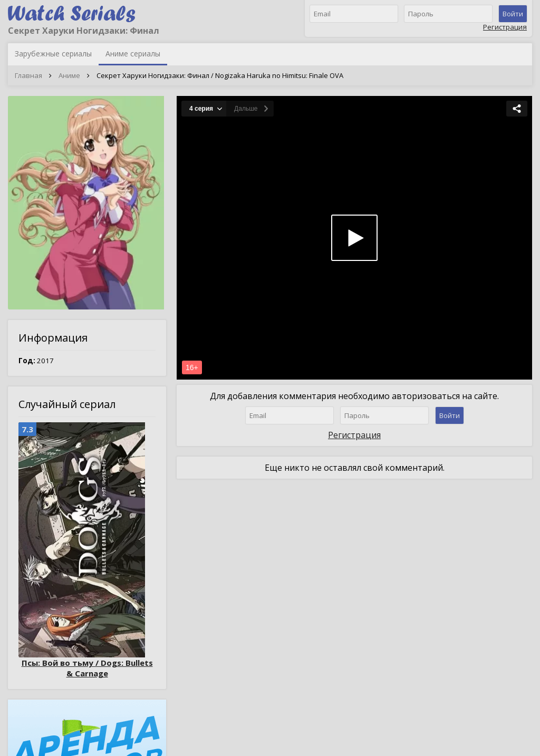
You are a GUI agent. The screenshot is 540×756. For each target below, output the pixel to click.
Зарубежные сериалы (53, 54)
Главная (28, 75)
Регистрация (505, 27)
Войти (513, 14)
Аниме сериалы (133, 54)
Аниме (69, 75)
